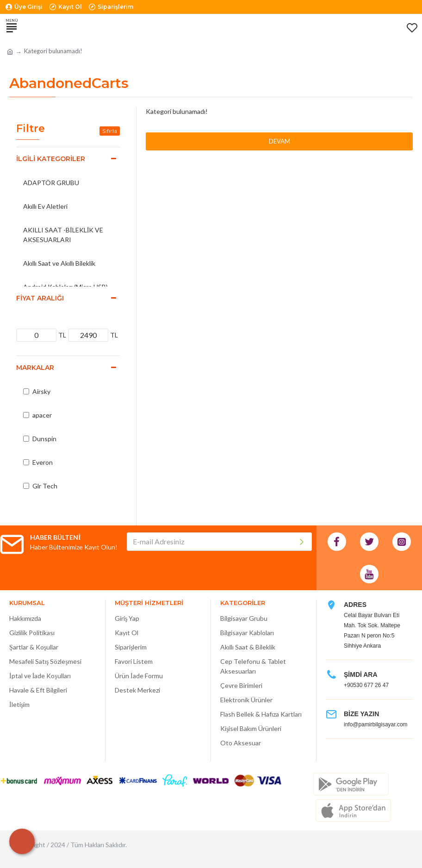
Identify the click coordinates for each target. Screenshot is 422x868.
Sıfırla (110, 131)
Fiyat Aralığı (40, 298)
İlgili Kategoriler (51, 159)
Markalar (35, 368)
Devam (279, 141)
